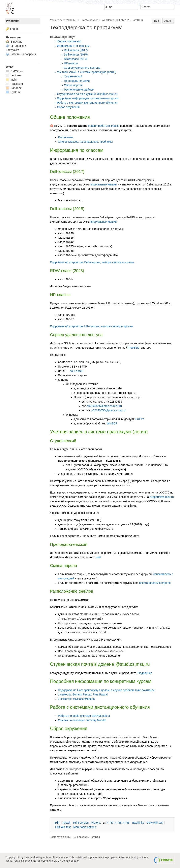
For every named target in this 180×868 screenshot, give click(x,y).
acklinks (138, 823)
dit (57, 823)
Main (11, 80)
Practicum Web (90, 20)
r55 (128, 823)
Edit (157, 21)
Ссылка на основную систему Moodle (82, 720)
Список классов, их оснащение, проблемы (85, 142)
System (13, 92)
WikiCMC (72, 20)
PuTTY (140, 419)
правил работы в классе (104, 126)
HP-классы (71, 63)
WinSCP (112, 423)
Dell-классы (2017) (76, 50)
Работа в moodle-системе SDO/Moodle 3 (84, 716)
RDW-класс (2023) (76, 59)
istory (96, 823)
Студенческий (73, 76)
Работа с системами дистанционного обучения (87, 103)
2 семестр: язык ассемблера (76, 699)
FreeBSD (134, 348)
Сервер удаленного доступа (82, 68)
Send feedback (70, 861)
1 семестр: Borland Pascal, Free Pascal (83, 694)
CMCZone (15, 71)
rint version (81, 823)
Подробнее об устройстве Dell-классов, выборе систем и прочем (92, 262)
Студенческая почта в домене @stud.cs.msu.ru (87, 94)
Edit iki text (63, 827)
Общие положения (69, 41)
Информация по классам (73, 46)
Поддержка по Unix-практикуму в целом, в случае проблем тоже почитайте (106, 690)
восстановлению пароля (155, 583)
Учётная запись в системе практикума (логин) (87, 72)
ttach (67, 823)
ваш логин (76, 371)
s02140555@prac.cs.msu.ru (104, 406)
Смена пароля (73, 85)
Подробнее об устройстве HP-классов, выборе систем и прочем (91, 326)
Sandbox (14, 88)
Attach (168, 21)
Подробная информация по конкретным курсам (88, 98)
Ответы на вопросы (21, 54)
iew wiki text (155, 823)
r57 (111, 823)
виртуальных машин (104, 184)
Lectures (14, 75)
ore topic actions (85, 827)
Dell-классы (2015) (76, 55)
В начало (14, 42)
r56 (120, 823)
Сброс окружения (68, 107)
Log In (14, 29)
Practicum (13, 21)
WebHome (108, 20)
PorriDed (137, 20)
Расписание (66, 137)
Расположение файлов (79, 90)
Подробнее (145, 673)
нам (98, 557)
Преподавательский (77, 81)
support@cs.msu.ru (162, 497)
